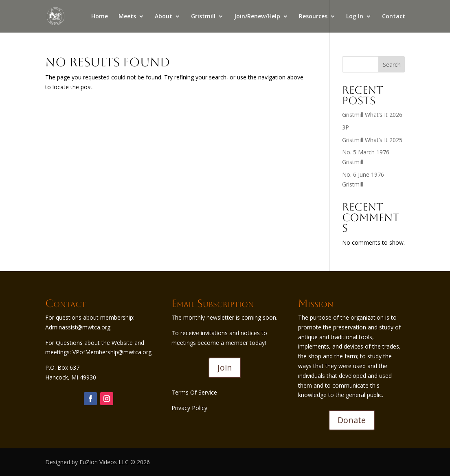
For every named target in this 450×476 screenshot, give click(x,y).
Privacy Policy (189, 408)
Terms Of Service (194, 392)
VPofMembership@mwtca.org (112, 352)
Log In (355, 17)
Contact (394, 17)
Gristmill (203, 17)
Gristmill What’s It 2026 (372, 115)
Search (392, 65)
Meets (127, 17)
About (164, 17)
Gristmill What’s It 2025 (372, 140)
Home (100, 17)
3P (346, 127)
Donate (352, 420)
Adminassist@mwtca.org (78, 327)
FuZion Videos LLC (105, 462)
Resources (313, 17)
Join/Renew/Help (257, 17)
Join (225, 367)
